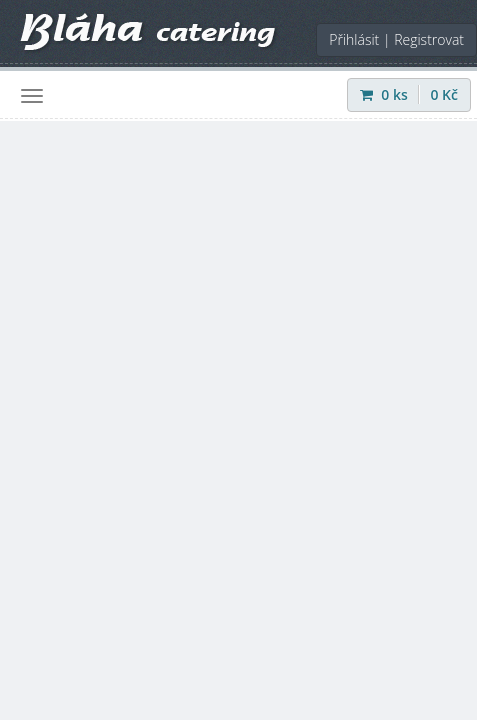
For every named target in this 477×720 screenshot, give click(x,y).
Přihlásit (354, 39)
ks (386, 94)
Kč (444, 94)
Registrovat (429, 39)
